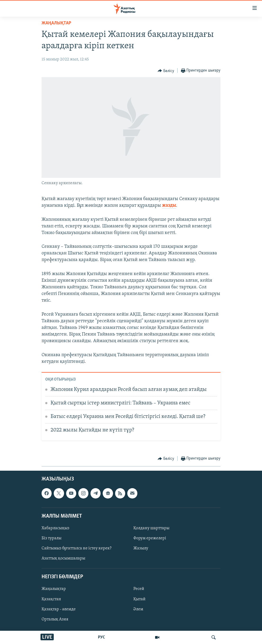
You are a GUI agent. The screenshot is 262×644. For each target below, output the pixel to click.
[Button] (166, 71)
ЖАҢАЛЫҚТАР (56, 23)
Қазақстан (51, 599)
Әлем (138, 609)
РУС (101, 637)
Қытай (139, 599)
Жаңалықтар (54, 589)
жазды (169, 206)
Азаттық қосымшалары (63, 558)
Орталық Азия (55, 619)
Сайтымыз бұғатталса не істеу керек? (76, 548)
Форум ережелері (150, 538)
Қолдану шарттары (151, 528)
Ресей (139, 589)
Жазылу (141, 548)
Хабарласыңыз (55, 528)
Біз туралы (51, 538)
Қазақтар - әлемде (59, 609)
